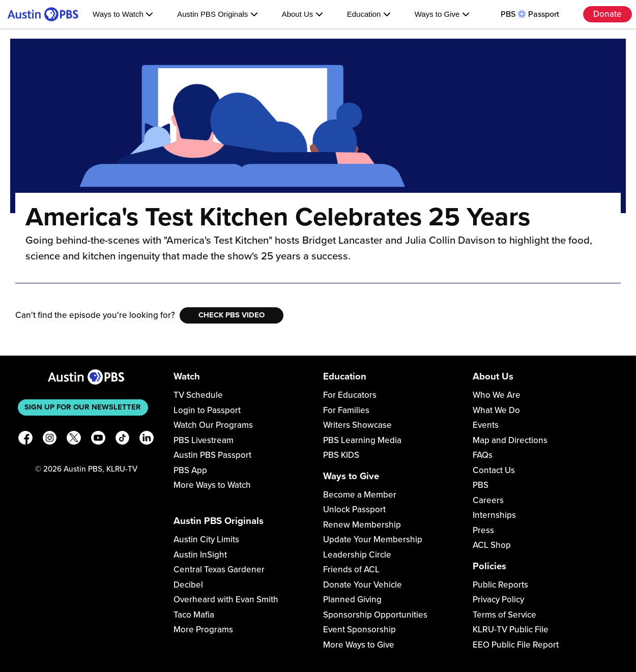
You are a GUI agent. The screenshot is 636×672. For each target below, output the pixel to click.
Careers (488, 500)
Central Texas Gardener (219, 569)
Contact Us (494, 470)
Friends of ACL (351, 569)
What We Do (496, 410)
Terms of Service (504, 615)
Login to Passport (207, 410)
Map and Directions (510, 440)
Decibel (188, 585)
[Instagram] (50, 440)
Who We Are (497, 395)
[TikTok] (123, 440)
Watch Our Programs (213, 425)
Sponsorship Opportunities (375, 615)
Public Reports (500, 585)
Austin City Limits (206, 539)
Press (483, 530)
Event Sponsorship (359, 630)
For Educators (350, 395)
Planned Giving (352, 600)
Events (486, 425)
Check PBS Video (232, 315)
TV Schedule (198, 395)
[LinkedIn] (147, 440)
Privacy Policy (498, 600)
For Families (346, 410)
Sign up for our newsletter (83, 407)
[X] (74, 440)
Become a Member (360, 495)
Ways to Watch (123, 14)
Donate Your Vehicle (363, 585)
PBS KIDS (341, 455)
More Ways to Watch (212, 485)
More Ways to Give (359, 645)
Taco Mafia (194, 615)
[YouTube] (98, 440)
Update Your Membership (373, 539)
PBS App (190, 470)
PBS (481, 485)
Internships (494, 515)
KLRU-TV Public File (511, 630)
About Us (302, 14)
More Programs (203, 630)
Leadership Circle (357, 555)
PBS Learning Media (362, 440)
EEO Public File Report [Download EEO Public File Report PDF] (516, 645)
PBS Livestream (204, 440)
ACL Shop (492, 545)
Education (369, 14)
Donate (608, 14)
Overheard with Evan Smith (226, 600)
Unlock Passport (354, 509)
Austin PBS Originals (217, 14)
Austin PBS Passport (212, 455)
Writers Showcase (357, 425)
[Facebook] (25, 440)
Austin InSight (200, 555)
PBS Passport (530, 14)
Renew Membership (362, 525)
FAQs (483, 455)
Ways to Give (442, 14)
